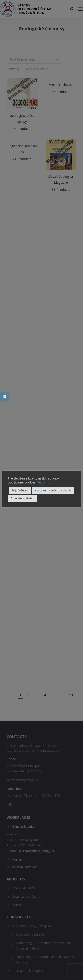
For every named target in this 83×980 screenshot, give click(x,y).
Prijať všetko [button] (20, 490)
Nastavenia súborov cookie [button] (53, 490)
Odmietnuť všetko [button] (22, 498)
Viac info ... (45, 482)
